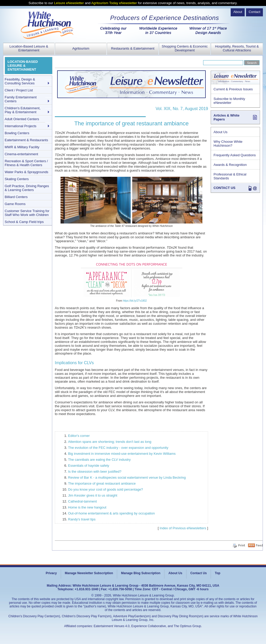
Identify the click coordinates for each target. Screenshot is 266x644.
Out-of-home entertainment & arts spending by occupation (111, 513)
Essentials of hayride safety (89, 466)
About (238, 12)
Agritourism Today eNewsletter (114, 3)
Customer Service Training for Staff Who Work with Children (27, 213)
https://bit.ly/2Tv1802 (135, 301)
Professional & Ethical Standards (230, 176)
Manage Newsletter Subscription (89, 573)
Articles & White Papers (227, 117)
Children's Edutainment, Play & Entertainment (23, 110)
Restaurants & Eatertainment (133, 48)
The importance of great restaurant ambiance (102, 483)
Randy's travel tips (82, 519)
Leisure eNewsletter (69, 3)
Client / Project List (19, 90)
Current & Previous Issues (233, 89)
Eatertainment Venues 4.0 (112, 626)
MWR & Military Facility (22, 147)
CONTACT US (224, 188)
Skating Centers (17, 179)
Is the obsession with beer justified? (95, 472)
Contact (254, 12)
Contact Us (199, 573)
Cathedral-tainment (82, 501)
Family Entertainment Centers (21, 99)
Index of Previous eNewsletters (183, 528)
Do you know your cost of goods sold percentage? (105, 489)
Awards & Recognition (230, 165)
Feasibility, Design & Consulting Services (20, 81)
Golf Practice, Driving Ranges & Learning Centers (27, 188)
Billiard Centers (16, 197)
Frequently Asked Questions (235, 155)
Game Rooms (15, 204)
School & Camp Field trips (24, 222)
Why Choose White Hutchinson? (228, 144)
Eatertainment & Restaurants (26, 140)
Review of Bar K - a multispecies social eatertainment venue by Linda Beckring (127, 477)
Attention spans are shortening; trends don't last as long (110, 442)
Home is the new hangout (87, 507)
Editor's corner (79, 436)
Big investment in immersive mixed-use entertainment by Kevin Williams (122, 454)
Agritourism (81, 48)
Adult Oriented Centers (22, 119)
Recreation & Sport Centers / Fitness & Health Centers (26, 163)
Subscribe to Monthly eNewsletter (229, 101)
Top (218, 573)
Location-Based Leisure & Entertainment (29, 48)
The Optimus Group (187, 626)
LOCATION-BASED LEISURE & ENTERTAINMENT (23, 66)
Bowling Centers (17, 133)
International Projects (21, 126)
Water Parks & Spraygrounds (26, 172)
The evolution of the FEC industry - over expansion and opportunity (118, 448)
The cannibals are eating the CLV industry (99, 460)
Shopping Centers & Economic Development (185, 48)
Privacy (51, 573)
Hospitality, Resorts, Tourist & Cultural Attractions (237, 48)
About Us (220, 132)
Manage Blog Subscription (141, 573)
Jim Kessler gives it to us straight (93, 495)
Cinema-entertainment (21, 154)
